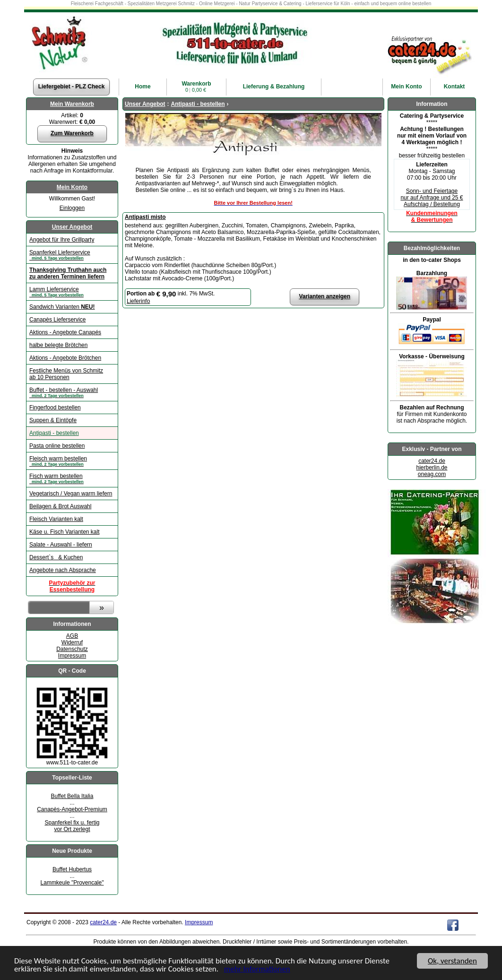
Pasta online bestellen (57, 446)
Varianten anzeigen (325, 296)
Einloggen (72, 208)
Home (143, 87)
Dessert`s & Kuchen (56, 557)
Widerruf (72, 642)
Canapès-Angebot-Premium (72, 809)
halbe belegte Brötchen (58, 345)
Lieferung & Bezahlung (274, 87)
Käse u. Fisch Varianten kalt (65, 532)
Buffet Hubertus (72, 869)
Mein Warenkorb (72, 104)
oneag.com (432, 474)
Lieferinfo (138, 301)
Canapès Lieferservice (57, 320)
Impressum (72, 656)
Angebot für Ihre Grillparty (62, 240)
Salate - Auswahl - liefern (61, 545)
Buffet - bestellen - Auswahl (72, 392)
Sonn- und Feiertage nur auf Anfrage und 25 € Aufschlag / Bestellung (432, 198)
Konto (406, 87)
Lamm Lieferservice (72, 292)
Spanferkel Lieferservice (72, 255)
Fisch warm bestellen (72, 478)
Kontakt (454, 87)
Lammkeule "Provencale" (72, 883)
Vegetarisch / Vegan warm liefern (71, 494)
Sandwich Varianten (62, 307)
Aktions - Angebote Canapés (65, 332)
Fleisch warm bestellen (72, 461)
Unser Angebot (72, 227)
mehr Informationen (257, 969)
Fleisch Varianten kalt (56, 519)
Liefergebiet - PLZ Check (72, 87)
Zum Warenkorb (72, 133)
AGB (72, 636)
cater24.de (432, 461)
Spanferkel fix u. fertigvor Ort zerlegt (72, 826)
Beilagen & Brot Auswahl (60, 506)
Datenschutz (72, 649)
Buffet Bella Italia (72, 796)
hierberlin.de (432, 468)
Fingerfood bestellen (55, 408)
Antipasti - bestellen (54, 433)
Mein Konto (72, 187)
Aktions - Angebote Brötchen (65, 358)
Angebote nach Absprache (63, 570)
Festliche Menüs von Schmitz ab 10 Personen (66, 374)
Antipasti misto (145, 217)
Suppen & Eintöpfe (53, 420)
